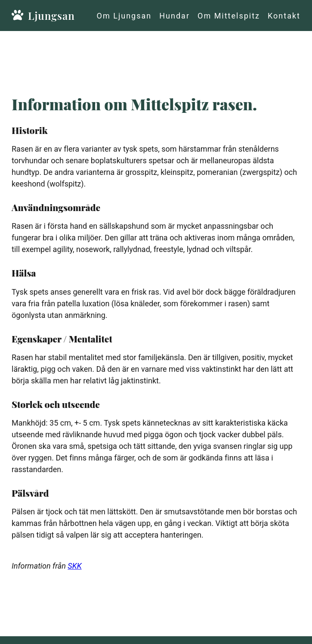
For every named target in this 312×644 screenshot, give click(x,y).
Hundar (175, 16)
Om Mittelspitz (229, 16)
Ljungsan (29, 16)
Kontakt (284, 16)
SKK (74, 566)
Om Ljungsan (124, 16)
